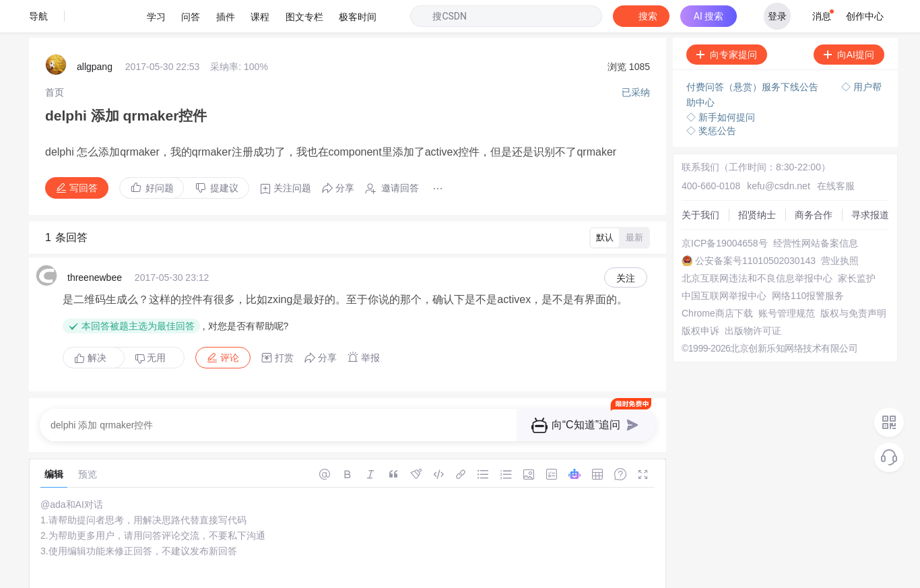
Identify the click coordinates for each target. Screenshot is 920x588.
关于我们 (692, 147)
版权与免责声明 (706, 317)
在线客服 (814, 135)
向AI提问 (849, 22)
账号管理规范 (701, 304)
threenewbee (95, 234)
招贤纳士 (692, 159)
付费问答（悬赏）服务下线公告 (754, 54)
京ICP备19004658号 (716, 195)
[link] (55, 57)
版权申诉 (692, 329)
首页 (55, 57)
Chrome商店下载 (709, 292)
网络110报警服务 (709, 280)
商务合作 (692, 171)
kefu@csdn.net (763, 135)
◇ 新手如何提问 (721, 81)
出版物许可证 (701, 341)
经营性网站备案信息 (715, 207)
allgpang (95, 34)
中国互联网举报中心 (715, 268)
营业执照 (692, 232)
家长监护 (692, 256)
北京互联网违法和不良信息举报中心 (748, 244)
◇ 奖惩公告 (711, 94)
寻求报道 (692, 183)
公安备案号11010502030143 (733, 220)
